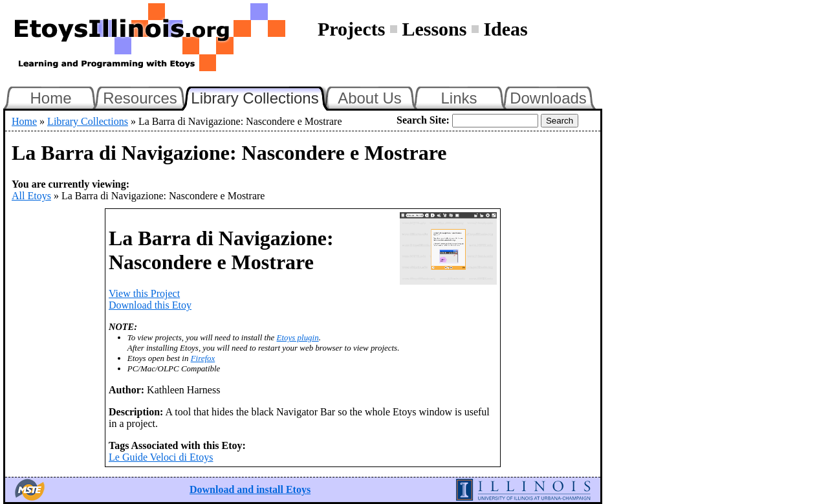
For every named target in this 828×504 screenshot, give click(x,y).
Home (50, 98)
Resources (140, 98)
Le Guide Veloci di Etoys (161, 457)
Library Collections (260, 96)
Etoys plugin (298, 337)
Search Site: (423, 120)
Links (459, 98)
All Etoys (31, 196)
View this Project (144, 293)
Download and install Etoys (250, 489)
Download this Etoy (150, 305)
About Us (370, 98)
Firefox (203, 358)
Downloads (548, 98)
